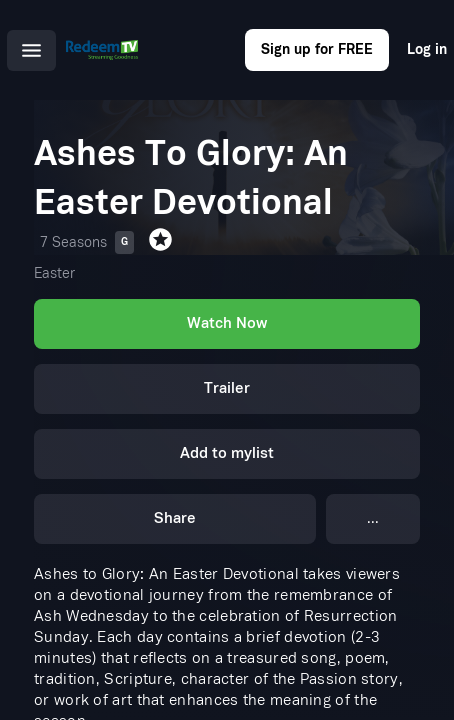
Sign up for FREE (317, 49)
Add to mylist (227, 453)
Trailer (227, 388)
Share (175, 518)
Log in (427, 49)
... (373, 518)
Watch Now (227, 323)
